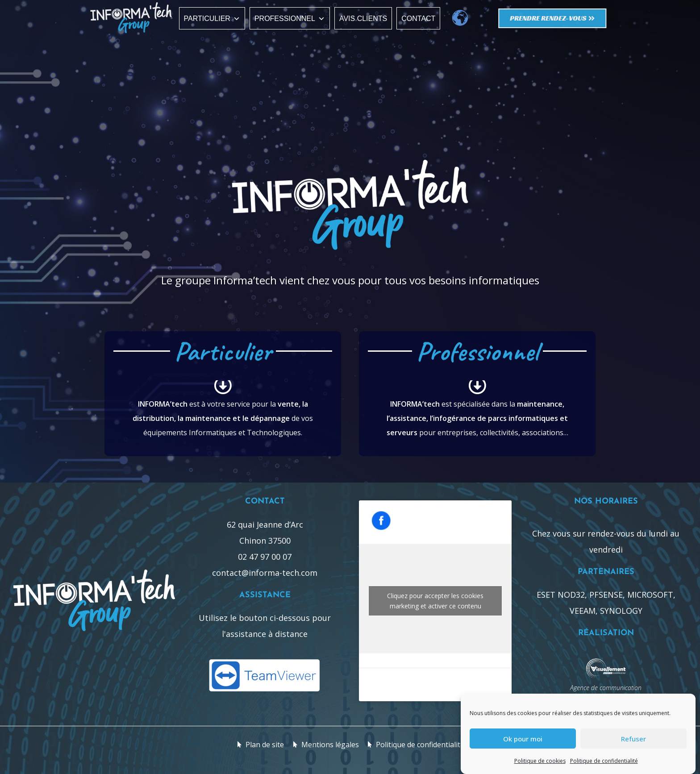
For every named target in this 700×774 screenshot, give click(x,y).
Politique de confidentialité (604, 761)
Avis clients (363, 19)
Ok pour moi (523, 739)
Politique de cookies (540, 761)
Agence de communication (606, 688)
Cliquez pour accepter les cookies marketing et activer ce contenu (435, 601)
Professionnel (290, 19)
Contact (418, 19)
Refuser (633, 739)
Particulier (212, 19)
